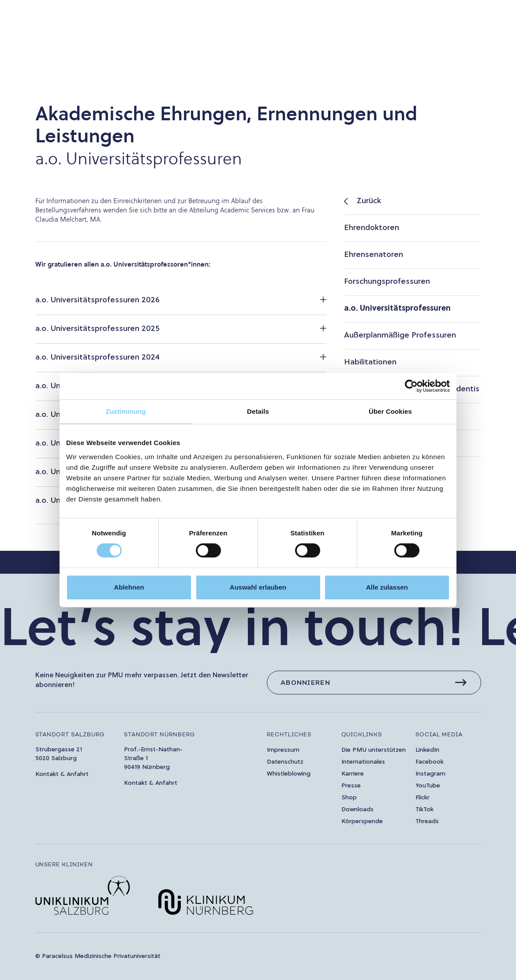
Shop (349, 798)
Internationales (363, 762)
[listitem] (412, 202)
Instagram (430, 774)
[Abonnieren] (374, 683)
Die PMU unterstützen (374, 750)
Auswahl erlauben (258, 587)
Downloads (357, 810)
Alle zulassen (387, 587)
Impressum (283, 750)
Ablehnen (129, 587)
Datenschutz (285, 762)
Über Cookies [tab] (390, 411)
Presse (351, 786)
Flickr (423, 798)
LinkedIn (427, 750)
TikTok (424, 810)
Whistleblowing (289, 774)
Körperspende (362, 822)
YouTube (428, 786)
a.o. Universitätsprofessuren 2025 (97, 329)
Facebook (430, 762)
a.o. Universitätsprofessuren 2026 (97, 300)
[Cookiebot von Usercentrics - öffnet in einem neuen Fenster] (411, 386)
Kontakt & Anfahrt (62, 774)
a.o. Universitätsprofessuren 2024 (97, 358)
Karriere (353, 774)
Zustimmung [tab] (126, 411)
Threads (427, 822)
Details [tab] (258, 411)
